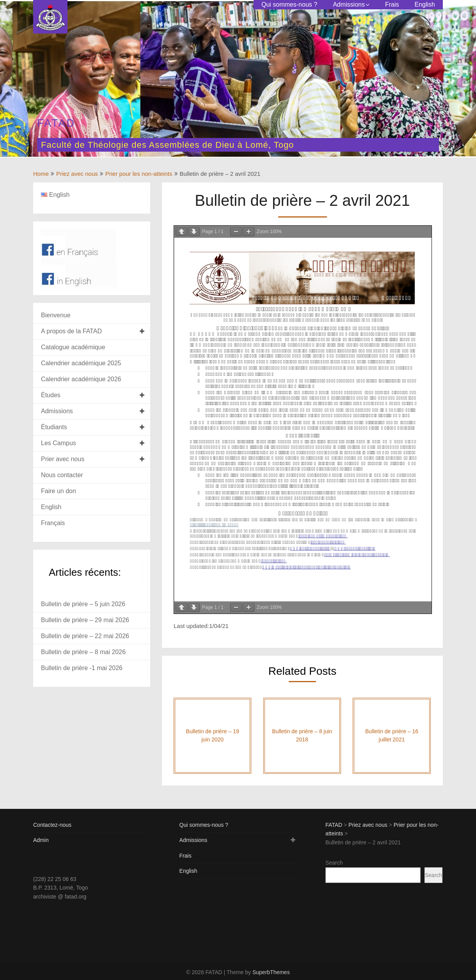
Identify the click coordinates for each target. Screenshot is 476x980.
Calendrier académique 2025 (81, 363)
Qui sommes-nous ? (289, 4)
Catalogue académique (73, 347)
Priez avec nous (77, 174)
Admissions (349, 4)
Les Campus (59, 443)
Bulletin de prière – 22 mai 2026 (85, 636)
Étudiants (54, 427)
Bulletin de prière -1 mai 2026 (82, 668)
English (425, 4)
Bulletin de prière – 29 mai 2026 (85, 620)
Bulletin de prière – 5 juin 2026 (83, 604)
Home (41, 174)
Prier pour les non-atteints (139, 174)
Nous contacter (62, 475)
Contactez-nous (52, 825)
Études (51, 395)
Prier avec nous (63, 459)
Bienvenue (56, 315)
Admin (41, 840)
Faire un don (59, 491)
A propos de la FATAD (71, 331)
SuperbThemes (271, 972)
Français (53, 523)
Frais (392, 4)
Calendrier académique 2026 (81, 379)
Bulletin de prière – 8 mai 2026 (83, 652)
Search (334, 863)
